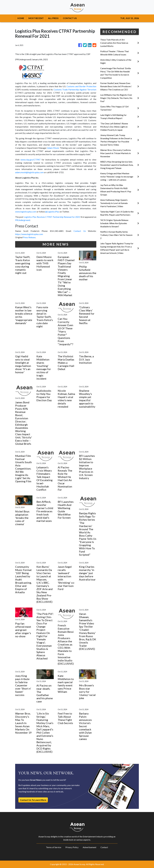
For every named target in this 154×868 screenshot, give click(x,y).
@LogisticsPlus (52, 212)
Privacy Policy (72, 847)
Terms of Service (54, 847)
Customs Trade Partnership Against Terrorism (75, 89)
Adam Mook (53, 148)
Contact (104, 847)
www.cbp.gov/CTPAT (31, 160)
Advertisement (90, 847)
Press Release (29, 237)
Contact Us (80, 231)
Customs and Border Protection (81, 86)
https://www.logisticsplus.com (29, 234)
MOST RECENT (36, 18)
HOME (21, 18)
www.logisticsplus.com (26, 212)
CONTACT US (70, 18)
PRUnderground (23, 220)
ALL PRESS (53, 18)
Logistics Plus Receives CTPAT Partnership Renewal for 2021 (52, 217)
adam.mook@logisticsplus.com (29, 172)
